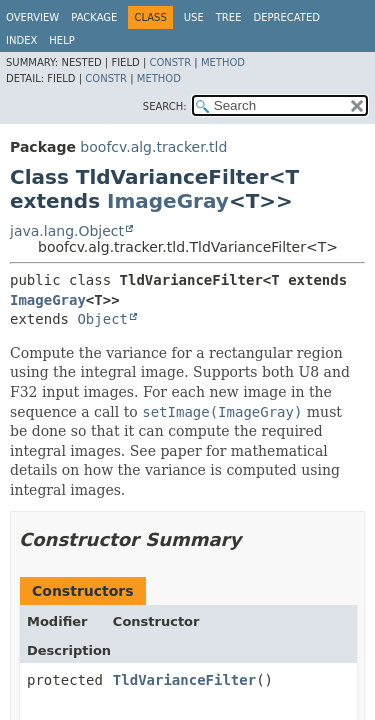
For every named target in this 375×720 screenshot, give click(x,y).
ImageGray (168, 201)
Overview (32, 17)
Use (194, 17)
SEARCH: (165, 106)
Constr (170, 62)
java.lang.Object (67, 231)
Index (21, 40)
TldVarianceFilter (184, 680)
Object (102, 319)
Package (94, 17)
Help (61, 40)
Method (223, 62)
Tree (229, 17)
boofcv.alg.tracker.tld (153, 147)
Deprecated (286, 17)
